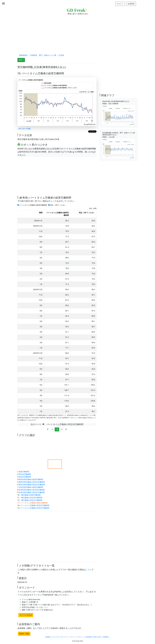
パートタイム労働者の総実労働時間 (33, 205)
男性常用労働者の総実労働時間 (31, 479)
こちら (89, 570)
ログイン (120, 4)
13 (57, 429)
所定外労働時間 (25, 477)
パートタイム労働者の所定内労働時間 (34, 505)
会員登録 (131, 4)
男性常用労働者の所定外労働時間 (32, 485)
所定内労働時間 (25, 474)
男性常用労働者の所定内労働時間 (32, 482)
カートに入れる (26, 615)
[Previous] (48, 429)
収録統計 (48, 637)
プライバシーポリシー (77, 637)
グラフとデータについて (60, 637)
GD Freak (77, 10)
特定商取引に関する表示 (93, 637)
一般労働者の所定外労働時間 (31, 500)
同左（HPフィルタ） (58, 205)
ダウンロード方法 (24, 129)
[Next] (66, 429)
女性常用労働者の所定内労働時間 (32, 490)
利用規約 (106, 637)
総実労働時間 (24, 472)
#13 (21, 60)
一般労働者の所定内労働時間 (31, 498)
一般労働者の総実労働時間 (30, 495)
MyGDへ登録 (24, 634)
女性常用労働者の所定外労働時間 (32, 492)
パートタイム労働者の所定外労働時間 (34, 508)
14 (62, 429)
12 (52, 429)
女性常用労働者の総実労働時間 (31, 487)
